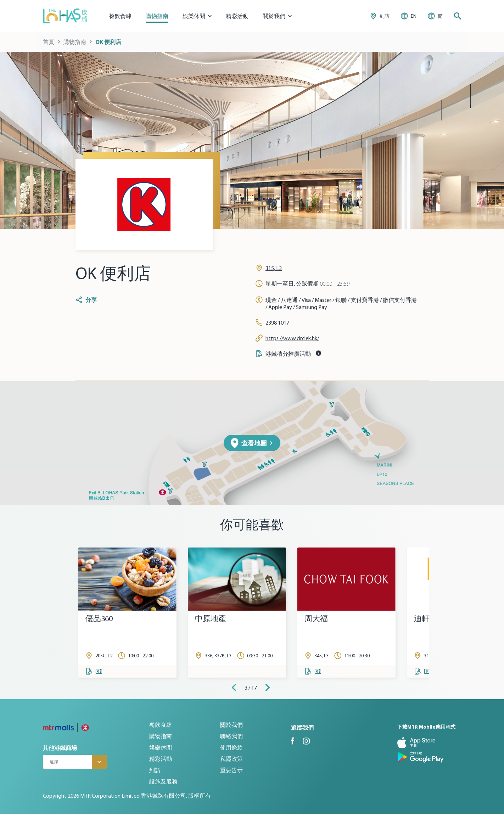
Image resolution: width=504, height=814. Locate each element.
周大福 (316, 619)
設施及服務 (163, 781)
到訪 (155, 770)
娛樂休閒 (161, 747)
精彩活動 (237, 16)
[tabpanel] (127, 613)
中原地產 (211, 619)
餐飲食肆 (120, 16)
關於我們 (231, 725)
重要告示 (231, 770)
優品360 (99, 619)
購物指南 (157, 16)
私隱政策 (231, 759)
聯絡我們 (231, 736)
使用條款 (231, 747)
